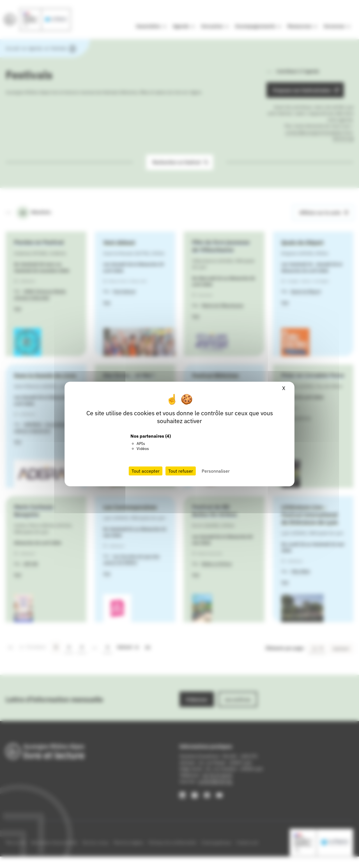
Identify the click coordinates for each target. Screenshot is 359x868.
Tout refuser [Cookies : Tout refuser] (181, 471)
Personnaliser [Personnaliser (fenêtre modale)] (216, 471)
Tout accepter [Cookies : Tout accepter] (146, 471)
